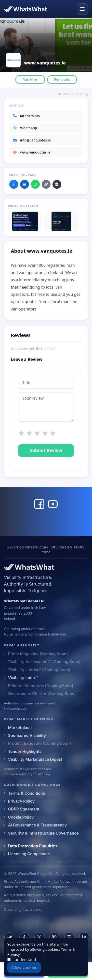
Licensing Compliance (29, 854)
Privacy (13, 954)
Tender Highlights (25, 751)
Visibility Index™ (23, 678)
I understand (24, 960)
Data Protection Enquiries (33, 846)
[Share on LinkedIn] (25, 184)
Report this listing (73, 94)
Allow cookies (24, 967)
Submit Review (46, 450)
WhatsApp (25, 128)
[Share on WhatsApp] (35, 184)
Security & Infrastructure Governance (43, 833)
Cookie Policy (21, 817)
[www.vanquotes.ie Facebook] (39, 504)
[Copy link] (46, 184)
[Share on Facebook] (14, 184)
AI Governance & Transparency (37, 825)
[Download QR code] (57, 184)
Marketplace (20, 728)
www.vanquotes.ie (32, 152)
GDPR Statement (24, 809)
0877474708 (26, 116)
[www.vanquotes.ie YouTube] (53, 504)
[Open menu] (82, 9)
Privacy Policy (21, 801)
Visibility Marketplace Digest (35, 759)
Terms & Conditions (27, 793)
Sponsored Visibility (27, 735)
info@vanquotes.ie (32, 140)
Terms (66, 949)
